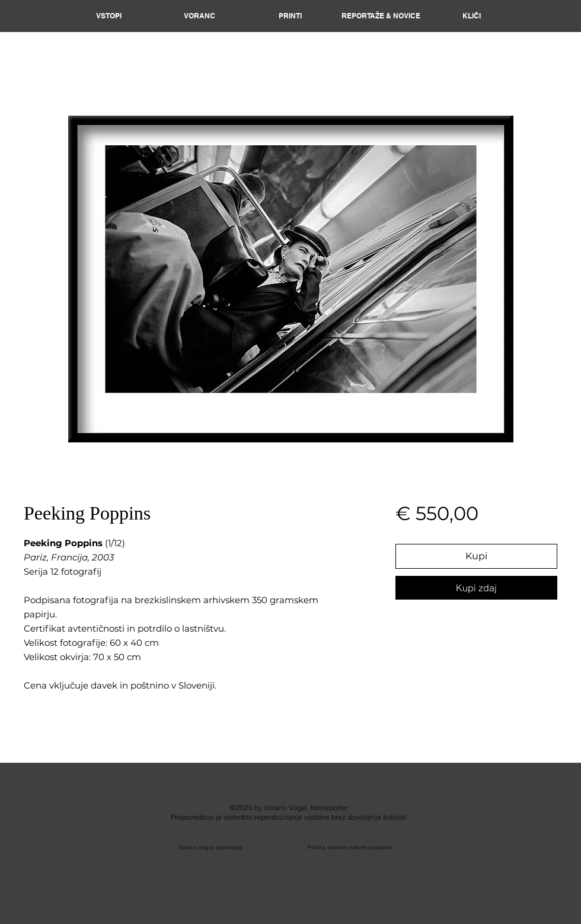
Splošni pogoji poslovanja (210, 847)
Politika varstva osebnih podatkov (350, 847)
